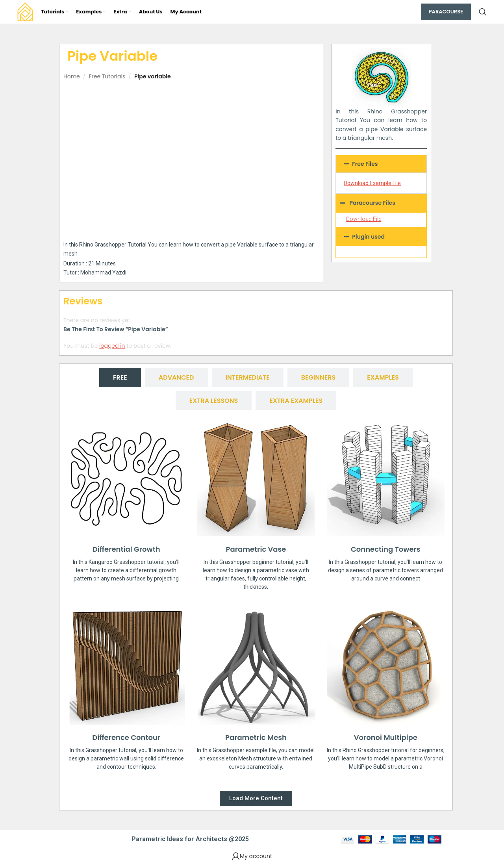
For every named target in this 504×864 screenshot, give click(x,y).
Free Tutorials (107, 76)
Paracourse (446, 12)
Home (72, 76)
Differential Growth (126, 549)
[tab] (120, 377)
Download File (364, 219)
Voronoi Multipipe (386, 737)
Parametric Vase (256, 549)
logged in (112, 346)
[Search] (483, 12)
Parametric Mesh (256, 737)
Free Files (365, 164)
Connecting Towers (386, 549)
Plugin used (368, 237)
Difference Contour (126, 737)
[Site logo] (25, 11)
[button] (381, 164)
